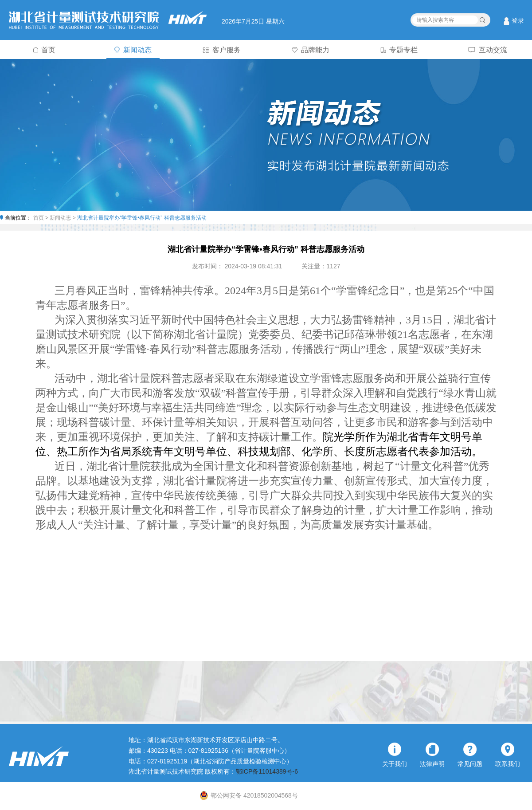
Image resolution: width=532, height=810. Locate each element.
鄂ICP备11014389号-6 (267, 771)
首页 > (42, 218)
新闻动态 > (63, 218)
